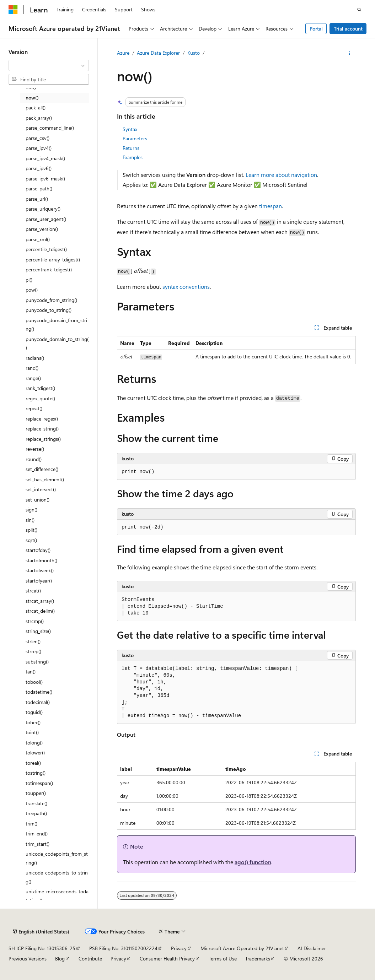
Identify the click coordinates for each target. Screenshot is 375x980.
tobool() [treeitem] (34, 682)
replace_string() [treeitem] (42, 429)
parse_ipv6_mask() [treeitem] (45, 178)
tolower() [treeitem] (35, 752)
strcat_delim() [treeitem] (40, 611)
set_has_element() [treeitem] (45, 479)
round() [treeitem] (34, 459)
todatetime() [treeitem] (39, 692)
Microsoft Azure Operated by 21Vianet (242, 948)
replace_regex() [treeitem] (42, 419)
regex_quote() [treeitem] (40, 398)
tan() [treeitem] (31, 672)
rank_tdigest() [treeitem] (40, 388)
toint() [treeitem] (32, 732)
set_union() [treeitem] (37, 500)
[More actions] (350, 53)
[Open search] (359, 10)
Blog (60, 959)
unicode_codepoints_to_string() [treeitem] (57, 877)
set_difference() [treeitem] (42, 469)
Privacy (179, 948)
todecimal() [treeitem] (38, 702)
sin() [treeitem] (30, 520)
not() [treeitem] (31, 87)
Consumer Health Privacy (167, 959)
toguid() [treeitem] (34, 712)
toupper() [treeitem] (36, 793)
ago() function (253, 862)
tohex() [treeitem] (33, 722)
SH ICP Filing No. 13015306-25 (42, 948)
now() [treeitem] (32, 98)
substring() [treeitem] (37, 662)
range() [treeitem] (33, 378)
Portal (316, 29)
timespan (270, 206)
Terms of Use (223, 959)
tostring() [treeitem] (36, 773)
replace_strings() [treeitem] (43, 439)
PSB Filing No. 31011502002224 (123, 948)
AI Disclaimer (312, 948)
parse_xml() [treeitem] (38, 239)
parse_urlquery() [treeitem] (43, 209)
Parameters (135, 138)
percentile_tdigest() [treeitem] (46, 249)
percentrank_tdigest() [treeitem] (49, 269)
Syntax (130, 129)
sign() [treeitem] (31, 510)
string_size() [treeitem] (38, 631)
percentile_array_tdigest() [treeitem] (53, 259)
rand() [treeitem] (32, 368)
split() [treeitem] (31, 530)
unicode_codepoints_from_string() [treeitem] (57, 858)
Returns (131, 148)
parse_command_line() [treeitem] (50, 128)
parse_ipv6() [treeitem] (39, 168)
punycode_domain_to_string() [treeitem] (57, 343)
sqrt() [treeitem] (31, 540)
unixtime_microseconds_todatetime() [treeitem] (57, 896)
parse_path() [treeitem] (39, 188)
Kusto (194, 53)
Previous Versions (28, 959)
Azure (123, 53)
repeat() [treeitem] (34, 408)
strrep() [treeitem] (33, 651)
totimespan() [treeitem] (39, 783)
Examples (133, 157)
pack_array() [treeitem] (39, 118)
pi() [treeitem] (29, 280)
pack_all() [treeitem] (36, 107)
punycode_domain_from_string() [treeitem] (56, 325)
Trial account (348, 29)
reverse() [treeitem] (35, 449)
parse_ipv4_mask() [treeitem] (45, 158)
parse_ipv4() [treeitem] (39, 148)
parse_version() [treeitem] (42, 229)
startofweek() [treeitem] (40, 570)
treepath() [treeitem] (36, 813)
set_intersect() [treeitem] (41, 489)
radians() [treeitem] (35, 358)
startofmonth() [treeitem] (41, 560)
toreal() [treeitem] (33, 763)
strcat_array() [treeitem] (40, 601)
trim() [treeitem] (31, 824)
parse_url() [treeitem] (37, 199)
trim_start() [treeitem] (37, 844)
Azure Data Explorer (158, 53)
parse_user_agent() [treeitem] (46, 219)
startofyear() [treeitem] (39, 581)
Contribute (90, 959)
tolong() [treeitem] (34, 743)
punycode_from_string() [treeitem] (51, 300)
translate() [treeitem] (36, 803)
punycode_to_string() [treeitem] (49, 310)
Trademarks (258, 959)
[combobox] (49, 65)
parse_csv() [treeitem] (37, 138)
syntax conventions (186, 286)
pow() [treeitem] (32, 290)
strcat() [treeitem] (33, 591)
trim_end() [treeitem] (37, 833)
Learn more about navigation (281, 175)
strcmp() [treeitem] (35, 621)
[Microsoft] (13, 10)
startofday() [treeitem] (38, 550)
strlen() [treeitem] (33, 641)
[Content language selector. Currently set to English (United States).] (41, 932)
